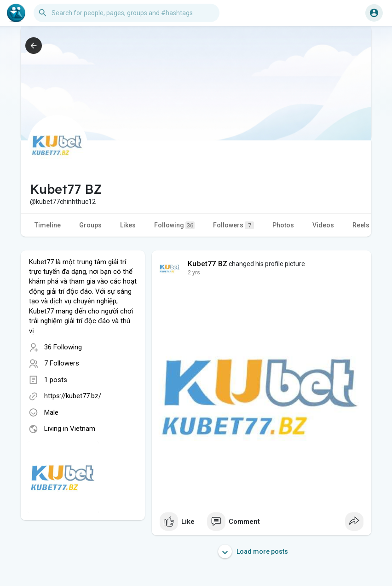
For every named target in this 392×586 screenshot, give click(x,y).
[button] (127, 13)
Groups (90, 225)
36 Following (63, 347)
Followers (233, 225)
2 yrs (194, 273)
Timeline (48, 225)
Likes (128, 225)
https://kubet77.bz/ (73, 396)
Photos (283, 225)
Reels (361, 225)
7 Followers (62, 363)
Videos (323, 225)
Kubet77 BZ (208, 264)
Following (174, 225)
